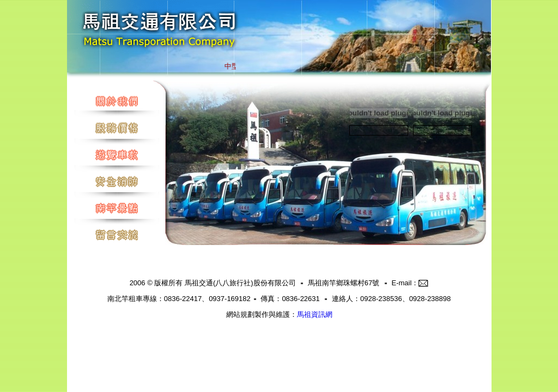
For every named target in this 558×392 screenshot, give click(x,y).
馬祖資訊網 (315, 314)
